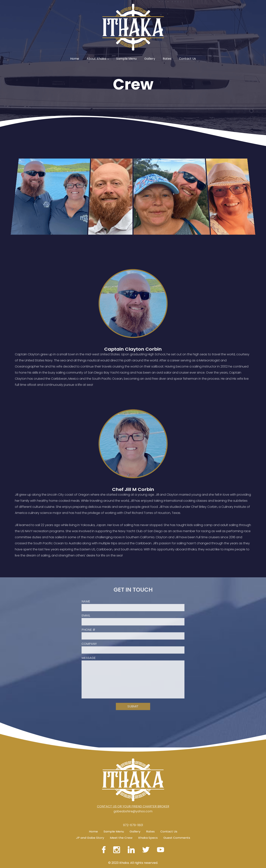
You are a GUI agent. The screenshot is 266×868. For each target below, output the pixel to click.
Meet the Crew (121, 837)
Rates (167, 59)
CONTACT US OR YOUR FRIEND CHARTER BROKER (133, 802)
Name (86, 597)
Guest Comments (177, 837)
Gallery (150, 59)
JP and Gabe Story (90, 837)
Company (89, 640)
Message (89, 654)
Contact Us (187, 59)
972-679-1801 (133, 829)
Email (86, 612)
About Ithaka (96, 59)
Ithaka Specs (148, 837)
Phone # (88, 626)
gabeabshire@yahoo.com (133, 807)
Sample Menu (126, 59)
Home (75, 59)
